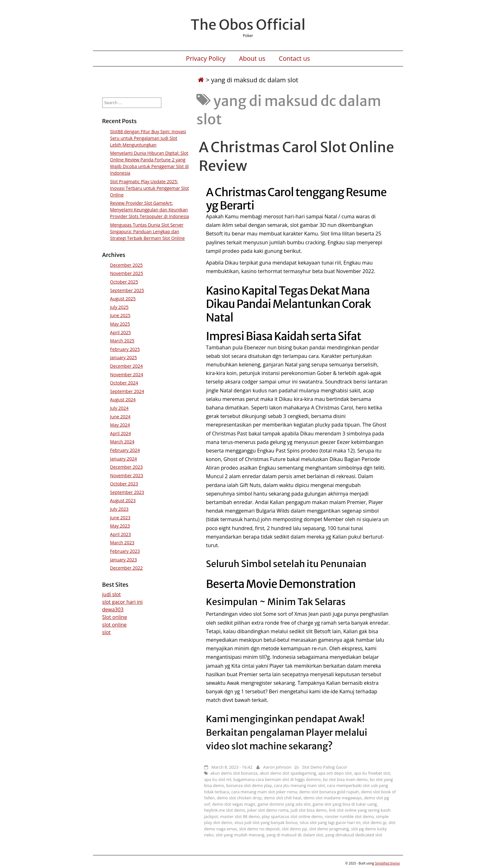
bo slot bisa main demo (345, 779)
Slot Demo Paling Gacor (325, 767)
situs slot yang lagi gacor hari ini (330, 822)
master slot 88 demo (240, 816)
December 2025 (126, 265)
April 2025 (121, 332)
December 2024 (126, 366)
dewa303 (113, 609)
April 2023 (121, 534)
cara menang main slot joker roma (264, 792)
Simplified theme (387, 863)
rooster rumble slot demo (349, 816)
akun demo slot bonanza (234, 773)
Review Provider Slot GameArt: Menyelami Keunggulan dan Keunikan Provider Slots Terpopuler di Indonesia (150, 210)
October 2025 (124, 282)
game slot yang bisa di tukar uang (345, 804)
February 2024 (125, 450)
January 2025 (124, 357)
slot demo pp (294, 829)
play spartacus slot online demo (292, 816)
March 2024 (122, 442)
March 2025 (122, 341)
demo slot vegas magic (234, 804)
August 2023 (123, 500)
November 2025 (127, 273)
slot (106, 632)
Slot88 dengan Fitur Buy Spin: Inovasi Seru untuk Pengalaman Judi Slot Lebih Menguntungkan (148, 138)
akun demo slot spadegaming (288, 773)
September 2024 (127, 391)
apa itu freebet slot (372, 773)
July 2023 (119, 509)
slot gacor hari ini (122, 602)
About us (252, 59)
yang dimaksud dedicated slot (354, 835)
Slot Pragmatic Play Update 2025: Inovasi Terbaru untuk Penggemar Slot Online (150, 188)
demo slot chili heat (282, 798)
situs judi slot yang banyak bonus (266, 822)
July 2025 (119, 307)
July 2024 (119, 408)
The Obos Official (248, 25)
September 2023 (127, 492)
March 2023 (122, 543)
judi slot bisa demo (309, 810)
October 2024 (124, 383)
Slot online (115, 617)
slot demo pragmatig (329, 829)
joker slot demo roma (268, 810)
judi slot (112, 594)
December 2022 (126, 568)
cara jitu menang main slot (299, 785)
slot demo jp (374, 822)
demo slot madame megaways (333, 798)
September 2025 (127, 290)
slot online (114, 625)
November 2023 (127, 475)
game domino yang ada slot (284, 804)
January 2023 (124, 560)
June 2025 (120, 315)
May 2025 (120, 324)
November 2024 (127, 375)
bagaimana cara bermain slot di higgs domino (277, 779)
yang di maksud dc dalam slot (295, 835)
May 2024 (120, 425)
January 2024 (124, 459)
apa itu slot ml (218, 779)
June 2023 (120, 518)
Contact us (294, 59)
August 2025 (123, 299)
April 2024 (121, 433)
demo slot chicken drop (239, 798)
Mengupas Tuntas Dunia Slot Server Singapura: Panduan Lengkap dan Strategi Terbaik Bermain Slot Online (147, 231)
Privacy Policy (206, 59)
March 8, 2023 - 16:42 (232, 767)
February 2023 (125, 551)
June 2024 (120, 417)
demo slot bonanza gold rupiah (329, 792)
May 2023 (120, 526)
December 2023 (126, 467)
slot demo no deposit (259, 829)
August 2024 (123, 400)
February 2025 (125, 349)
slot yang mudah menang (240, 835)
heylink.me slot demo (225, 810)
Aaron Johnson (277, 767)
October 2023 (124, 484)
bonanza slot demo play (249, 785)
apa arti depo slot (335, 773)
